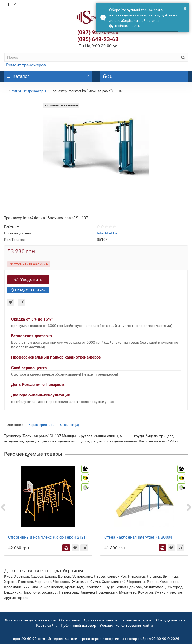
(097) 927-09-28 (98, 32)
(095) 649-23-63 (98, 39)
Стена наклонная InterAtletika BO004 (138, 537)
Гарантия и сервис (137, 620)
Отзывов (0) (70, 425)
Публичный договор (78, 625)
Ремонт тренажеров (26, 65)
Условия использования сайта (126, 625)
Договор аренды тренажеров (30, 620)
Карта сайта (47, 625)
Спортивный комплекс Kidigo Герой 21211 (48, 537)
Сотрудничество (170, 620)
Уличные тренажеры (29, 91)
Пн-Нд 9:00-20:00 (98, 46)
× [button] (185, 8)
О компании (70, 620)
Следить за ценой (28, 290)
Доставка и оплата (100, 620)
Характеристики (42, 425)
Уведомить (28, 280)
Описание (15, 425)
